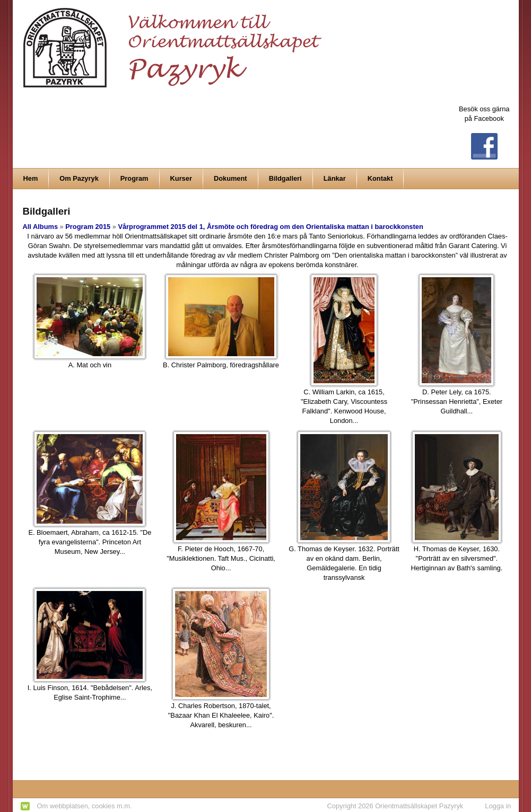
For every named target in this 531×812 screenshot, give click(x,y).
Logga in (498, 806)
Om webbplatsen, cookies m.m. (85, 806)
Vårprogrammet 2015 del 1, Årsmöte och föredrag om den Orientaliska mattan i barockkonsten (270, 227)
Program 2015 (88, 227)
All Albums (41, 227)
